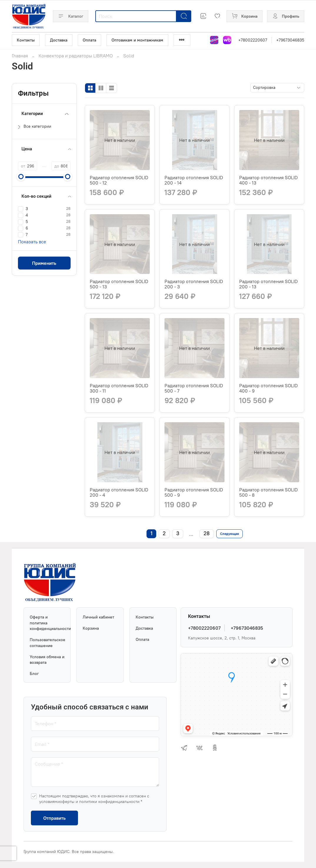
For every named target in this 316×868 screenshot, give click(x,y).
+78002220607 (253, 40)
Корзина (91, 628)
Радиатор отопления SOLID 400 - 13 (268, 180)
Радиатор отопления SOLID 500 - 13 (119, 284)
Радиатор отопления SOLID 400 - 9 (268, 388)
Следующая (229, 534)
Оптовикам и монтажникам (137, 40)
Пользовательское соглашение (47, 643)
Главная (20, 56)
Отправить (54, 818)
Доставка (59, 40)
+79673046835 (290, 40)
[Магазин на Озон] (214, 40)
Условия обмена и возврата (47, 660)
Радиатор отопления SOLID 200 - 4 (119, 492)
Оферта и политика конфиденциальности (47, 623)
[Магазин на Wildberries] (227, 40)
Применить (44, 263)
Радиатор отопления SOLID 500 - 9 (194, 492)
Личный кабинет (98, 617)
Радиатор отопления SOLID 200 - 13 (268, 284)
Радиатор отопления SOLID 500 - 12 (119, 180)
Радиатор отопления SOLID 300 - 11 (119, 388)
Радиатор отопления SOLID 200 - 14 (194, 180)
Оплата (89, 40)
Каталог (71, 16)
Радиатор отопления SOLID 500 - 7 (194, 388)
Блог (34, 674)
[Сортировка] (277, 88)
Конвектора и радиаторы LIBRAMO (76, 56)
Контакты (26, 40)
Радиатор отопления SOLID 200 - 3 (194, 284)
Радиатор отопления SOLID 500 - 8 (268, 492)
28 (207, 533)
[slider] (21, 177)
